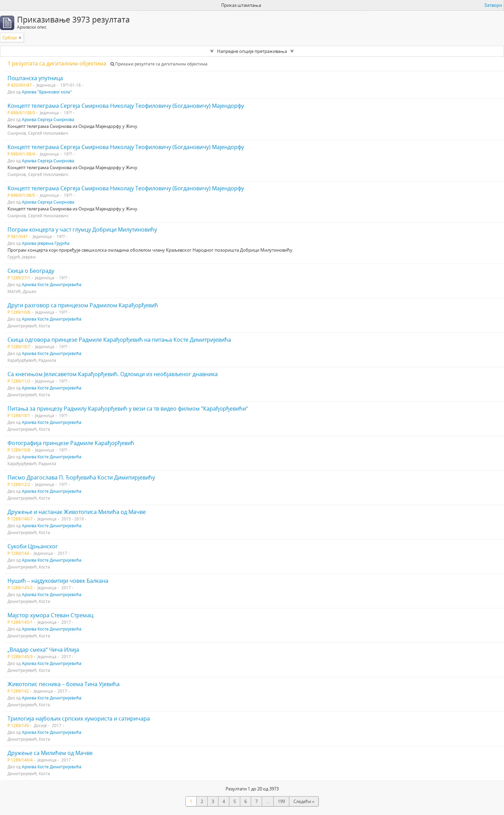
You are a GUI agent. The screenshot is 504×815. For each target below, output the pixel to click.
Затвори (493, 5)
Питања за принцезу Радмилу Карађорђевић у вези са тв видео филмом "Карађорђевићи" (128, 409)
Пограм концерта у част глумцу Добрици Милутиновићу (82, 229)
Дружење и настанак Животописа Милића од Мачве (77, 512)
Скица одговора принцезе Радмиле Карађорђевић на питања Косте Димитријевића (119, 340)
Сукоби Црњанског (33, 546)
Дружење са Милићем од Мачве (50, 753)
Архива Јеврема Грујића (46, 243)
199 (281, 801)
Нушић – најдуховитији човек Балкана (58, 581)
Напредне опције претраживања (252, 51)
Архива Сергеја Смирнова (48, 119)
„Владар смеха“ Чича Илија (43, 650)
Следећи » (304, 801)
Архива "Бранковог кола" (47, 92)
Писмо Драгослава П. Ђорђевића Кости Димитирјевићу (81, 477)
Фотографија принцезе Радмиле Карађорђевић (71, 443)
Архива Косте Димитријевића (52, 284)
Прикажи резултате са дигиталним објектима (159, 64)
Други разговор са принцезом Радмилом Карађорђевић (83, 305)
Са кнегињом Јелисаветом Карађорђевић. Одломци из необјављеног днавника (113, 374)
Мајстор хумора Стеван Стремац (50, 615)
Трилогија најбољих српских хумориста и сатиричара (79, 718)
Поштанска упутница (35, 78)
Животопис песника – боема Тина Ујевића (64, 684)
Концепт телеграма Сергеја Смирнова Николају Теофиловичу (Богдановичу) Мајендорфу (126, 106)
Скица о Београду (31, 271)
